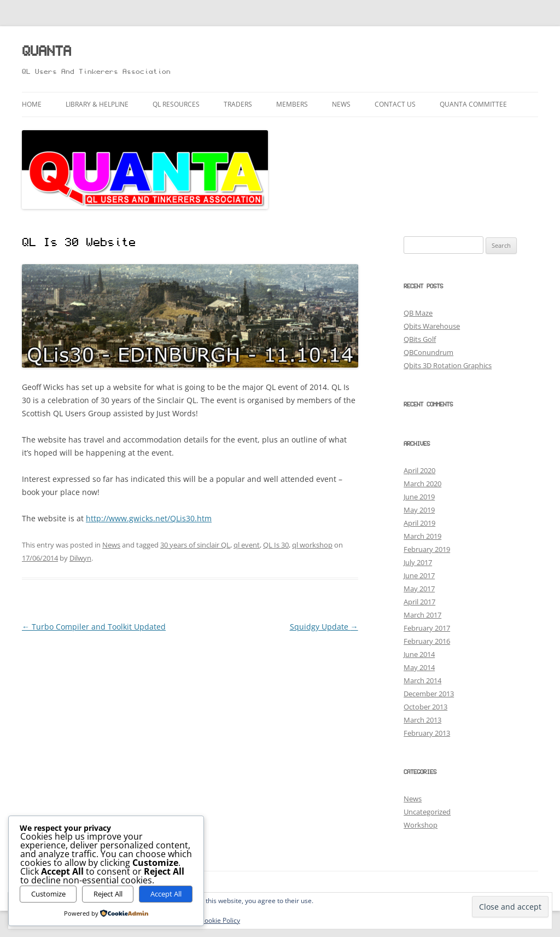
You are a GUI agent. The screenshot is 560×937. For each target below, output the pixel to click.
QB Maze (418, 313)
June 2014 (419, 654)
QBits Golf (420, 339)
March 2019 (422, 536)
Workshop (421, 825)
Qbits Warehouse (432, 326)
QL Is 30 (276, 545)
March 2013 (422, 720)
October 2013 (425, 707)
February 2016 (427, 641)
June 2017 (419, 575)
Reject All (108, 894)
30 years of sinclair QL (195, 545)
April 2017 (419, 602)
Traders (238, 104)
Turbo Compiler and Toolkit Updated (94, 627)
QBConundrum (428, 352)
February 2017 (427, 628)
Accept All (166, 894)
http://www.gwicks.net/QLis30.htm (149, 518)
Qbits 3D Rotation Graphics (448, 365)
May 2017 (419, 589)
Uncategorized (427, 812)
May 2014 (419, 667)
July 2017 (418, 562)
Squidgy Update (324, 627)
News (341, 104)
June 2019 (419, 497)
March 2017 (422, 615)
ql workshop (312, 545)
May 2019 (419, 510)
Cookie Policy (220, 920)
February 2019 (427, 549)
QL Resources (176, 104)
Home (32, 104)
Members (292, 104)
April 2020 (419, 470)
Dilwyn (80, 558)
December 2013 (429, 694)
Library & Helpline (97, 104)
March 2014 (422, 680)
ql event (247, 545)
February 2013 (427, 733)
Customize (48, 894)
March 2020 (422, 484)
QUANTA (46, 52)
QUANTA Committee (473, 104)
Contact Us (395, 104)
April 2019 (419, 523)
